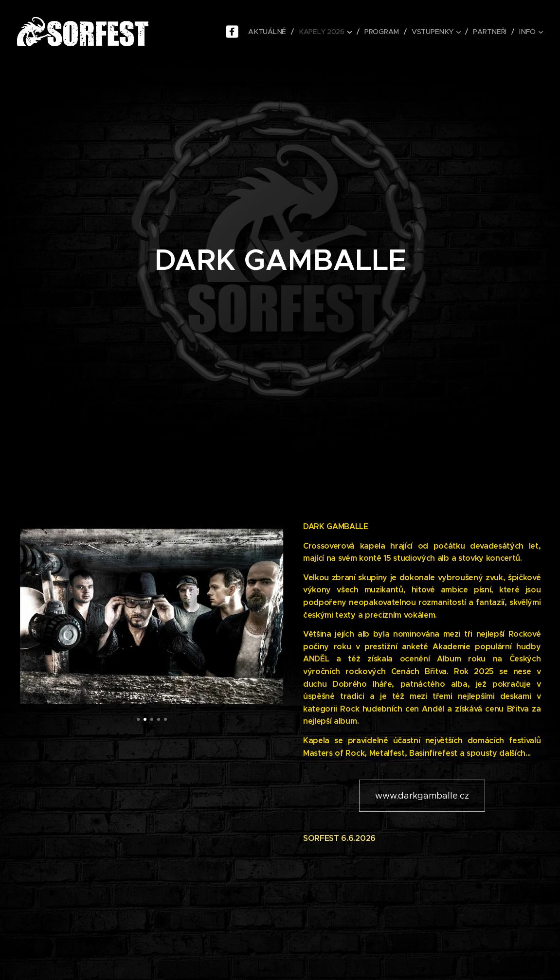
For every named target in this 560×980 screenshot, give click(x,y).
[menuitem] (269, 32)
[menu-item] (234, 32)
